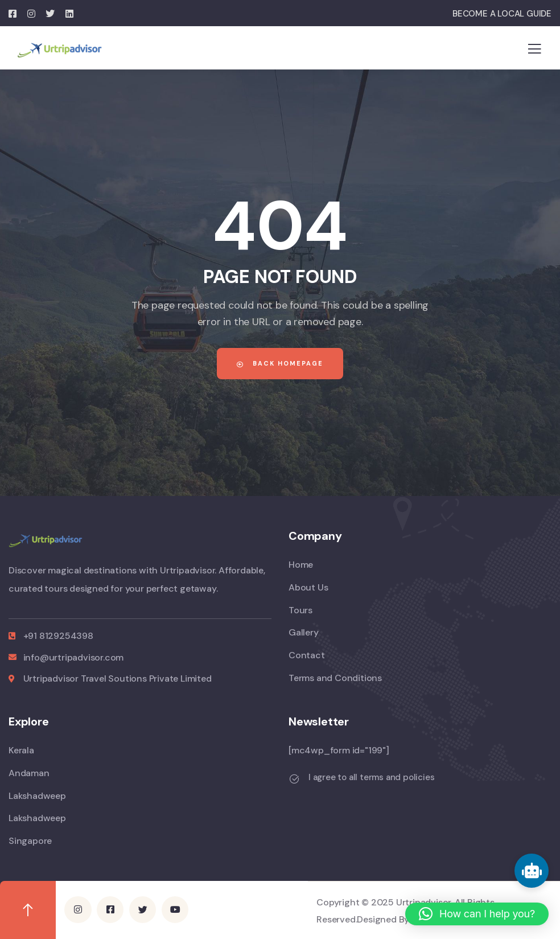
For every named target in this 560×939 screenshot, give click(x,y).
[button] (477, 914)
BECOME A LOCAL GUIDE (502, 14)
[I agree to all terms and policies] (294, 779)
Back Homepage (280, 363)
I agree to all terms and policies (371, 777)
